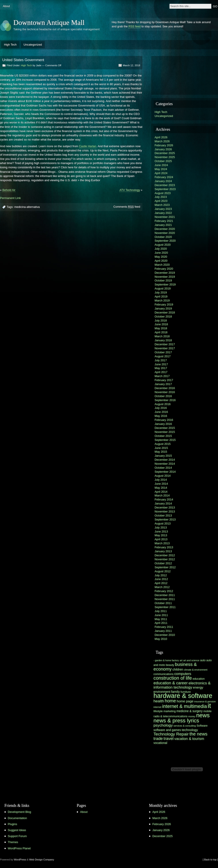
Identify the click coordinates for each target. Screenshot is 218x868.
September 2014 (165, 472)
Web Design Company (42, 860)
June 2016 (161, 412)
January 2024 (163, 181)
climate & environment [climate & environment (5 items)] (196, 670)
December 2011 (165, 595)
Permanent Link (10, 198)
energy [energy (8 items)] (198, 687)
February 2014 (164, 499)
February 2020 (164, 269)
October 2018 (163, 316)
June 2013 (161, 531)
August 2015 (163, 444)
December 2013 (165, 507)
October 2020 (163, 237)
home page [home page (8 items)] (185, 701)
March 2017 (162, 376)
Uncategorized (33, 45)
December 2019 (165, 273)
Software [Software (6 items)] (202, 726)
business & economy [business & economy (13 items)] (175, 667)
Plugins (12, 824)
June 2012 (161, 579)
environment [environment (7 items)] (162, 692)
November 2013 (165, 511)
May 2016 (161, 416)
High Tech (10, 45)
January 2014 (163, 503)
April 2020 (161, 261)
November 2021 (165, 217)
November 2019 (165, 277)
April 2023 (161, 201)
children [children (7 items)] (178, 670)
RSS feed (134, 26)
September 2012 (165, 567)
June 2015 (161, 448)
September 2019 (165, 284)
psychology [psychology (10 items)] (163, 725)
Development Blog (19, 812)
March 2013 (162, 543)
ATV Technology (130, 190)
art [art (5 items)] (181, 660)
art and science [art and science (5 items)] (191, 660)
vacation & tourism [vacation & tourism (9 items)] (189, 739)
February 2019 (164, 304)
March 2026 (162, 141)
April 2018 (161, 332)
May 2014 (161, 488)
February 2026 (164, 145)
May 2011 (161, 619)
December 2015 (165, 428)
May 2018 (161, 328)
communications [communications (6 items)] (163, 674)
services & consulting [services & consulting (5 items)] (185, 726)
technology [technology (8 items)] (190, 730)
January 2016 (163, 424)
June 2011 (161, 615)
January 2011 (163, 631)
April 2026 (161, 137)
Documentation (17, 818)
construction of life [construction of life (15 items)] (173, 678)
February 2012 (164, 591)
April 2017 (161, 372)
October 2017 (163, 352)
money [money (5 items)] (192, 716)
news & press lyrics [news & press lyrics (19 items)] (176, 720)
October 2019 (163, 280)
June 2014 (161, 484)
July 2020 (161, 249)
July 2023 (161, 197)
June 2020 (161, 253)
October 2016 (163, 396)
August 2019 (163, 288)
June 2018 (161, 324)
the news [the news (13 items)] (199, 734)
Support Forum (17, 836)
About (6, 6)
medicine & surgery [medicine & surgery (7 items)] (189, 711)
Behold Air (9, 190)
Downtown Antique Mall (49, 22)
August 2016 (163, 404)
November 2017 (165, 348)
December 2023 (165, 185)
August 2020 (163, 245)
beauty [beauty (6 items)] (170, 665)
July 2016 (161, 408)
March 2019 (162, 300)
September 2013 (165, 519)
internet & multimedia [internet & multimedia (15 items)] (185, 706)
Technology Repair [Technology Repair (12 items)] (171, 734)
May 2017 (161, 368)
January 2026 (163, 149)
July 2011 (161, 611)
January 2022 (163, 213)
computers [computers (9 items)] (183, 674)
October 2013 (163, 515)
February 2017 (164, 380)
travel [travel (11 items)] (169, 738)
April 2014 (161, 492)
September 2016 (165, 400)
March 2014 (162, 495)
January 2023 (163, 209)
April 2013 (161, 539)
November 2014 (165, 464)
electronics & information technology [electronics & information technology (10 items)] (182, 685)
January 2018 (163, 340)
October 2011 (163, 603)
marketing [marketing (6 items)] (170, 711)
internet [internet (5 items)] (157, 707)
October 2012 (163, 563)
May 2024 (161, 169)
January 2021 (163, 225)
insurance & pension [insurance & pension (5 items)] (205, 701)
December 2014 (165, 460)
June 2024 (161, 165)
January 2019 (163, 308)
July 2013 (161, 527)
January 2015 (163, 456)
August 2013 (163, 523)
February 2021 (164, 221)
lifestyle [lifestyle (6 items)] (158, 711)
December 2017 (165, 344)
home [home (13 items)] (170, 701)
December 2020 (165, 229)
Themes (13, 842)
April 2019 (161, 296)
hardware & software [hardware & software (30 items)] (183, 696)
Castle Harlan (88, 146)
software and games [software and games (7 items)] (167, 730)
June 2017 (161, 364)
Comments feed (127, 207)
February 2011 (164, 627)
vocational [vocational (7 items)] (160, 743)
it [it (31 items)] (209, 706)
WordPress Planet (19, 848)
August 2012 (163, 571)
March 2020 (162, 265)
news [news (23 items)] (203, 715)
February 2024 (164, 177)
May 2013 (161, 535)
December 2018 (165, 312)
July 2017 (161, 360)
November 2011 (165, 599)
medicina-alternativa (27, 207)
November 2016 (165, 392)
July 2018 (161, 320)
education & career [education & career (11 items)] (171, 683)
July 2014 (161, 480)
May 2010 (161, 639)
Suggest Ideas (17, 830)
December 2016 (165, 388)
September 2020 (165, 241)
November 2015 (165, 432)
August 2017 (163, 356)
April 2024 (161, 173)
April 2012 (161, 583)
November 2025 (165, 157)
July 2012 (161, 575)
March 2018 (162, 336)
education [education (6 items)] (199, 679)
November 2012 (165, 559)
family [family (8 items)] (175, 692)
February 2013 (164, 547)
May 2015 (161, 452)
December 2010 (165, 635)
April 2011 (161, 623)
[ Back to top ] (210, 860)
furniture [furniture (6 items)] (186, 692)
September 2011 (165, 607)
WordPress (20, 860)
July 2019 (161, 292)
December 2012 (165, 555)
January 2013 (163, 551)
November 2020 (165, 233)
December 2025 (165, 153)
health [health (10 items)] (159, 701)
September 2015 (165, 440)
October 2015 (163, 436)
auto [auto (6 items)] (203, 660)
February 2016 (164, 420)
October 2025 (163, 161)
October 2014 (163, 468)
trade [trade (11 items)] (158, 738)
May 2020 (161, 257)
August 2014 (163, 476)
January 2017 (163, 384)
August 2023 (163, 193)
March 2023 (162, 205)
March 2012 (162, 587)
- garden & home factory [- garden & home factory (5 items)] (166, 660)
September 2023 (165, 189)
